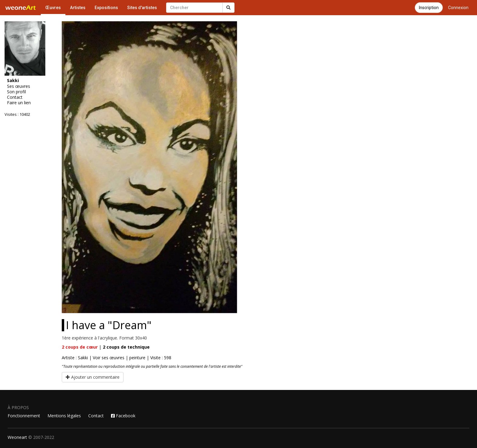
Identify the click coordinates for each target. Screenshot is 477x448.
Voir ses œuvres (109, 358)
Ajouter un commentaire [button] (93, 377)
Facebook (123, 416)
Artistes (78, 8)
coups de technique (126, 347)
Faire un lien (19, 103)
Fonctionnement (24, 416)
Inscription (429, 8)
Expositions (106, 8)
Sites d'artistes (142, 8)
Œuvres (53, 8)
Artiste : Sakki (75, 358)
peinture (137, 358)
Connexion (458, 8)
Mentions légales (64, 416)
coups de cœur (80, 347)
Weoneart (17, 437)
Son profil (16, 92)
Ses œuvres (19, 86)
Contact (15, 97)
